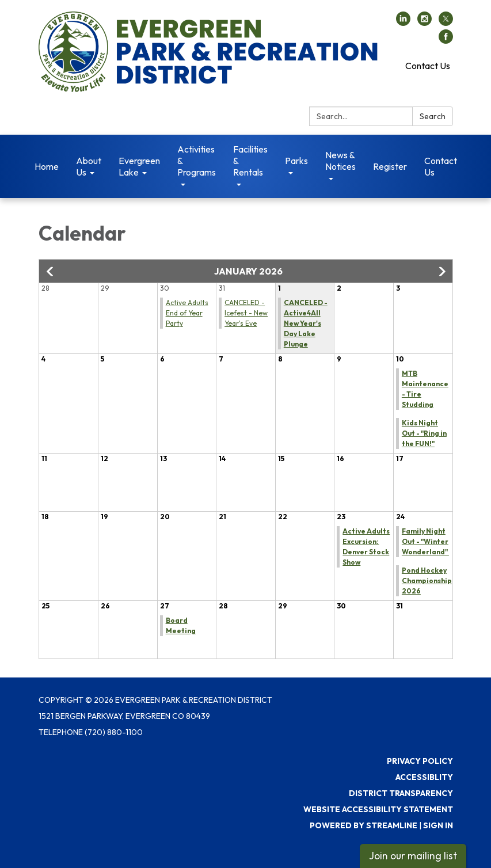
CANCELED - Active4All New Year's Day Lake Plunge (306, 323)
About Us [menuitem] (89, 166)
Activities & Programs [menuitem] (197, 161)
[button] (51, 272)
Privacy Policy (420, 761)
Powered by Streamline (364, 825)
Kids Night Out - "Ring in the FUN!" (424, 433)
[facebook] (446, 40)
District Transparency (401, 793)
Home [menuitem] (47, 166)
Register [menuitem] (390, 166)
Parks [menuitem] (296, 161)
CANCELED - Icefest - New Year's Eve (246, 313)
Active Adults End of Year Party (187, 313)
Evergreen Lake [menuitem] (139, 166)
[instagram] (425, 22)
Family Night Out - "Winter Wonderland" (425, 541)
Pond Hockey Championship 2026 (427, 580)
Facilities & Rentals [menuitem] (250, 161)
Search (433, 116)
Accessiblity (424, 777)
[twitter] (446, 22)
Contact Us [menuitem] (441, 166)
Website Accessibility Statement (378, 809)
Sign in (438, 825)
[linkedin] (403, 22)
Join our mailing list (413, 856)
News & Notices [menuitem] (340, 161)
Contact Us (428, 66)
